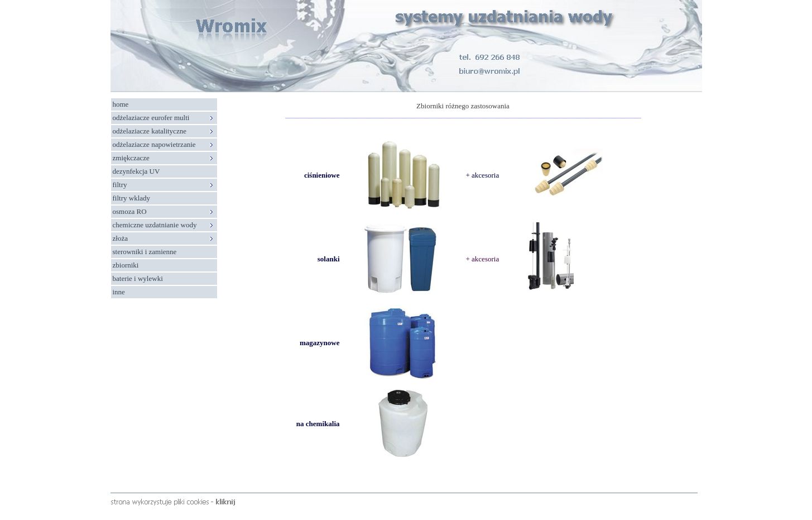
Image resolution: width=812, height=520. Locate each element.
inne (119, 292)
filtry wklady (132, 198)
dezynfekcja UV (136, 171)
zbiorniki (126, 265)
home (121, 104)
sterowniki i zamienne (145, 252)
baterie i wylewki (138, 278)
